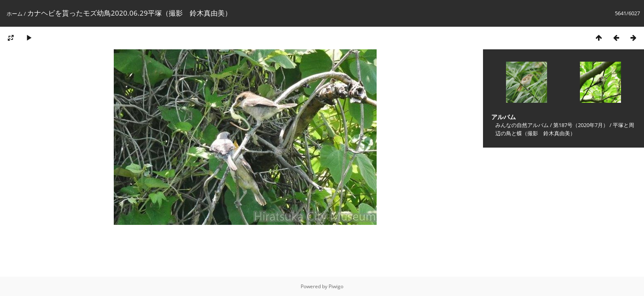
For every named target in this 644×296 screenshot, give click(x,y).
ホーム (15, 14)
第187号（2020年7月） (581, 125)
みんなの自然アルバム (522, 125)
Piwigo (336, 286)
